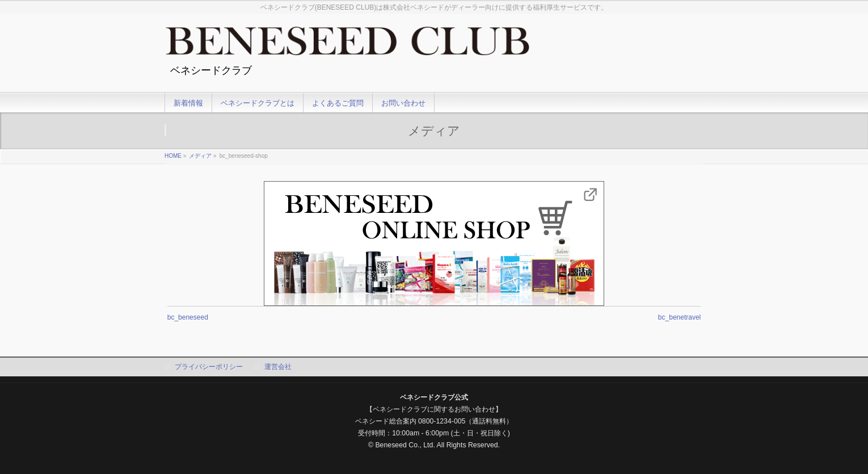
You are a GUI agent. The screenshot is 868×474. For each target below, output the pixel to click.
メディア (200, 156)
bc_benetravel (679, 317)
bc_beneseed (188, 317)
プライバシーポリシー (209, 367)
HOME (173, 156)
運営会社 (278, 367)
